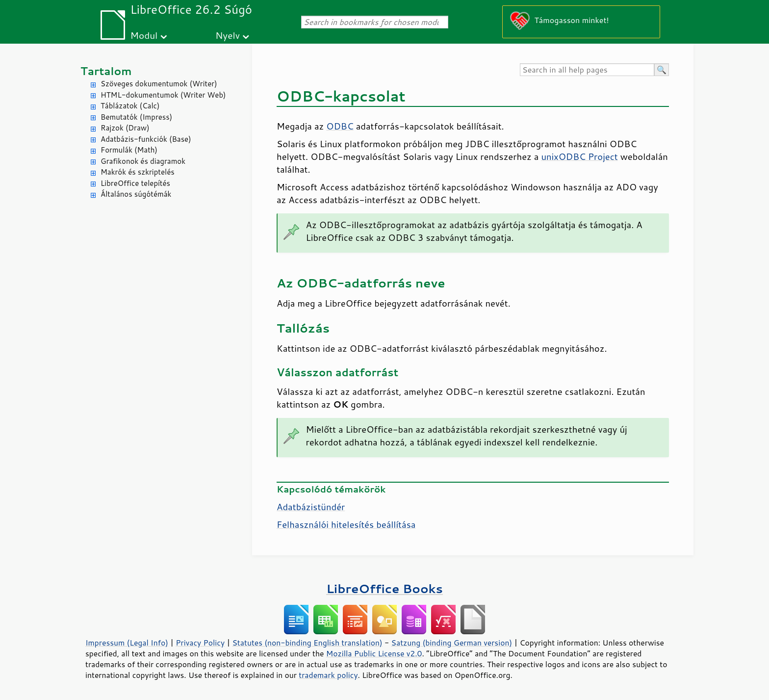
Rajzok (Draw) (125, 128)
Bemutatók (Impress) (136, 117)
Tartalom (106, 71)
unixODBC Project (579, 156)
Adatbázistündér (311, 507)
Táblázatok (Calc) (130, 106)
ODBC (340, 126)
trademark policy (328, 675)
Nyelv (228, 35)
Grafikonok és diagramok (143, 161)
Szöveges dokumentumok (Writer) (159, 84)
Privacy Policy (200, 643)
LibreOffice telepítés (135, 183)
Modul (144, 35)
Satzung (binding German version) (452, 643)
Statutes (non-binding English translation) (307, 643)
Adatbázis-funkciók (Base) (146, 139)
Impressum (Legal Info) (127, 643)
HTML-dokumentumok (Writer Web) (163, 95)
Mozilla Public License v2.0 (374, 653)
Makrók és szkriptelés (138, 172)
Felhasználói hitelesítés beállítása (346, 524)
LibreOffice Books (384, 588)
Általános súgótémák (136, 194)
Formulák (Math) (129, 150)
